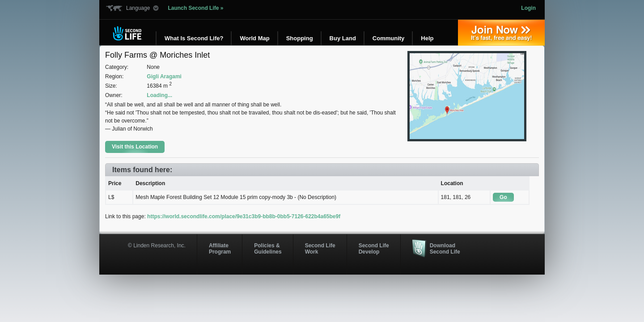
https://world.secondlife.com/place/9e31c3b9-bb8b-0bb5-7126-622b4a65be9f (244, 216)
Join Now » (501, 33)
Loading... (159, 95)
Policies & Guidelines (268, 249)
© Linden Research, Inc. (157, 246)
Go (503, 197)
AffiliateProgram (220, 249)
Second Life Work (320, 249)
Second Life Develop (374, 249)
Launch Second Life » (195, 8)
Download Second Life (445, 249)
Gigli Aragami (164, 76)
